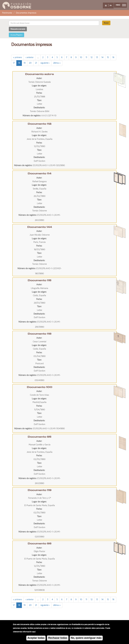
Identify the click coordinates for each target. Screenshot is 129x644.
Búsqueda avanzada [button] (18, 29)
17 (14, 63)
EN (111, 6)
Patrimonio (7, 13)
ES (106, 6)
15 (108, 57)
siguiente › (45, 63)
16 (113, 57)
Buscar (106, 23)
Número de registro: (32, 116)
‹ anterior (29, 57)
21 (36, 63)
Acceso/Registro (16, 35)
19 (25, 63)
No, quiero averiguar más (86, 639)
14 (102, 57)
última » (57, 63)
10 (81, 57)
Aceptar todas (36, 639)
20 (30, 63)
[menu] (124, 5)
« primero (17, 57)
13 (97, 57)
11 (86, 57)
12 (92, 57)
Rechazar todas (58, 639)
